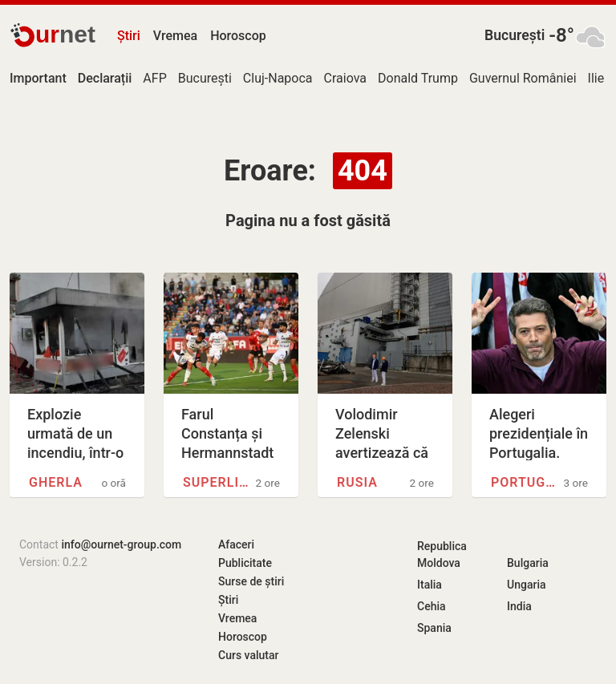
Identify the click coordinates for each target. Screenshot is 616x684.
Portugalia (525, 482)
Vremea (175, 36)
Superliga (217, 482)
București (515, 35)
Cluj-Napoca (278, 78)
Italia (430, 585)
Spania (434, 628)
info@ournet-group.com (121, 544)
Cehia (432, 606)
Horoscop (238, 36)
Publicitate (245, 563)
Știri (129, 36)
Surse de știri (251, 581)
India (519, 606)
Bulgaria (528, 563)
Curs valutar (248, 655)
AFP (154, 78)
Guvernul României (523, 78)
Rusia (357, 482)
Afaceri (236, 544)
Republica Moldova (442, 554)
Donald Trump (418, 78)
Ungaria (527, 585)
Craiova (345, 78)
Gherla (56, 482)
